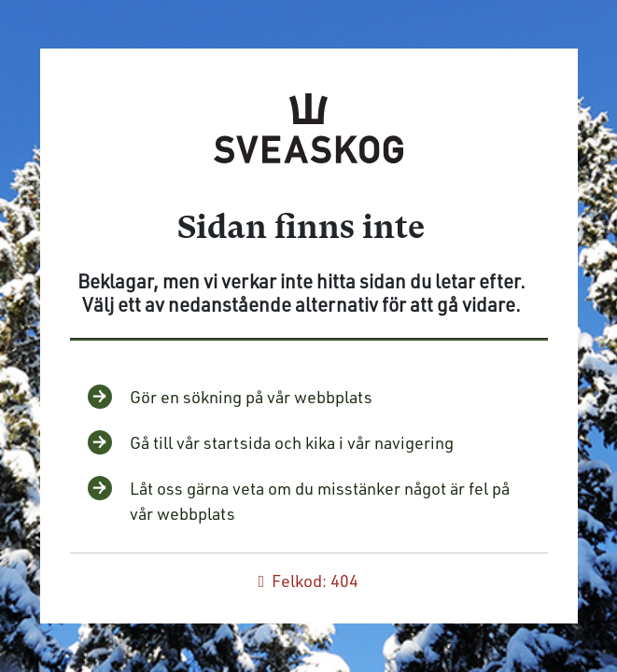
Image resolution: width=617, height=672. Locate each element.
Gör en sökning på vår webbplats (251, 397)
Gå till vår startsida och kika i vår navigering (292, 442)
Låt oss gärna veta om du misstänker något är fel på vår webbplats (320, 501)
